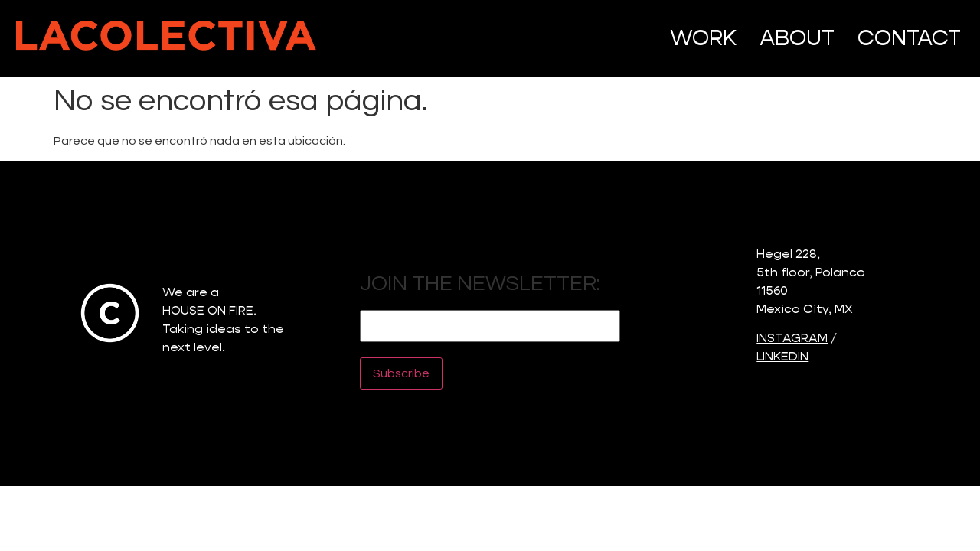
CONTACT (909, 38)
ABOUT (797, 38)
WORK (703, 38)
